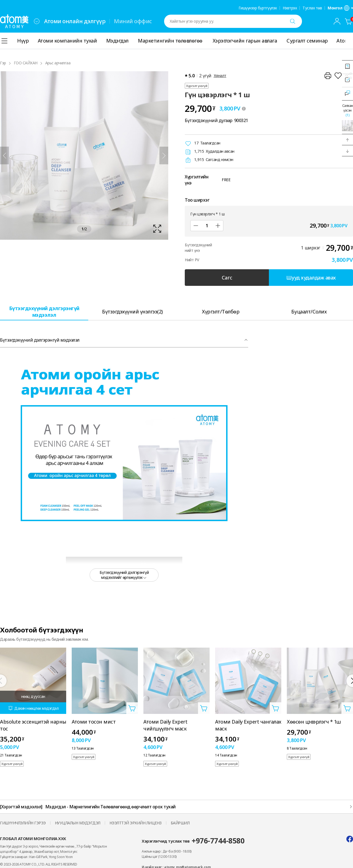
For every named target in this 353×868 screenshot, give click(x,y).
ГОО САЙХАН (26, 63)
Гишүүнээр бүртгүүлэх (258, 8)
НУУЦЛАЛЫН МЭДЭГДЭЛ (78, 823)
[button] (347, 140)
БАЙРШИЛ (180, 823)
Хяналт (220, 76)
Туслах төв (312, 8)
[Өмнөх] (4, 155)
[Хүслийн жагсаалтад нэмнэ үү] (338, 76)
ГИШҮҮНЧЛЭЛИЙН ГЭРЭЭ (23, 823)
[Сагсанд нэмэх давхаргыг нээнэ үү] (132, 708)
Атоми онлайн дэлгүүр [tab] (75, 21)
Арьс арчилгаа (58, 63)
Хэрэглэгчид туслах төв (193, 841)
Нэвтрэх (290, 8)
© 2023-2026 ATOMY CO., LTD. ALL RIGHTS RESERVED (39, 864)
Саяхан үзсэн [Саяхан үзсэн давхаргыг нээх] (347, 110)
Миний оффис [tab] (133, 21)
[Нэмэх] (218, 226)
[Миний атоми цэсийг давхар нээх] (337, 21)
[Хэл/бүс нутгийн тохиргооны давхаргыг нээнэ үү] (340, 8)
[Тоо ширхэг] (207, 226)
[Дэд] (196, 226)
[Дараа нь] (164, 155)
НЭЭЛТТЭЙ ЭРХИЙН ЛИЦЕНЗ (136, 823)
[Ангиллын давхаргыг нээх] (4, 41)
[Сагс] (349, 21)
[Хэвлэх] (328, 76)
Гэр (3, 63)
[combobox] (37, 21)
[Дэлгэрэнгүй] (350, 41)
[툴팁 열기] (244, 109)
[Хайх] (293, 21)
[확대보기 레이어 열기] (84, 155)
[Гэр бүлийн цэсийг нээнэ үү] (37, 21)
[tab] (44, 311)
